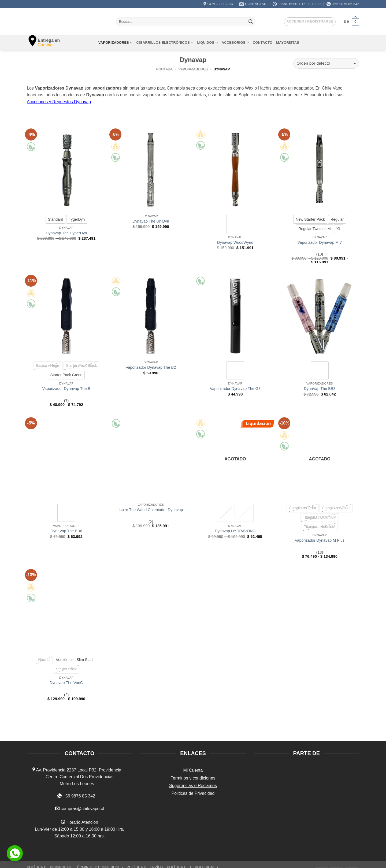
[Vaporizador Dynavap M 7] (320, 170)
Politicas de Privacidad (193, 793)
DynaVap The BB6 (66, 531)
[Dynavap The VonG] (66, 610)
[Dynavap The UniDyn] (151, 170)
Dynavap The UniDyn (151, 221)
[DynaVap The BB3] (320, 316)
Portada (164, 69)
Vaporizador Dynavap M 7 (320, 242)
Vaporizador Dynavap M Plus (320, 540)
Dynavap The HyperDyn (66, 233)
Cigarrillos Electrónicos (165, 43)
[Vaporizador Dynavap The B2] (151, 316)
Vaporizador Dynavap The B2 (151, 367)
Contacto (263, 43)
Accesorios (235, 43)
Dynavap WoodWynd (235, 242)
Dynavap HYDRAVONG (235, 531)
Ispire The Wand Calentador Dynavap (151, 510)
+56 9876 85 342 (79, 796)
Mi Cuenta (193, 770)
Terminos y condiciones (193, 778)
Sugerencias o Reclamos (193, 786)
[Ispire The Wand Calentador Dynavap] (151, 459)
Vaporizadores (115, 43)
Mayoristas (288, 43)
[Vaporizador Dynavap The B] (66, 316)
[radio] (56, 219)
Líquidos (207, 43)
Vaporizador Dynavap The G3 (235, 389)
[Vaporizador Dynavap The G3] (235, 316)
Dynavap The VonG (66, 683)
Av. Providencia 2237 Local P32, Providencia (78, 770)
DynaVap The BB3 (320, 389)
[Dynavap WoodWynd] (235, 170)
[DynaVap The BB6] (66, 459)
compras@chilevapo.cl (82, 809)
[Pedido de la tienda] (326, 63)
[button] (310, 22)
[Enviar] (251, 22)
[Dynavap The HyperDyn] (66, 170)
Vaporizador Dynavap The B (66, 389)
